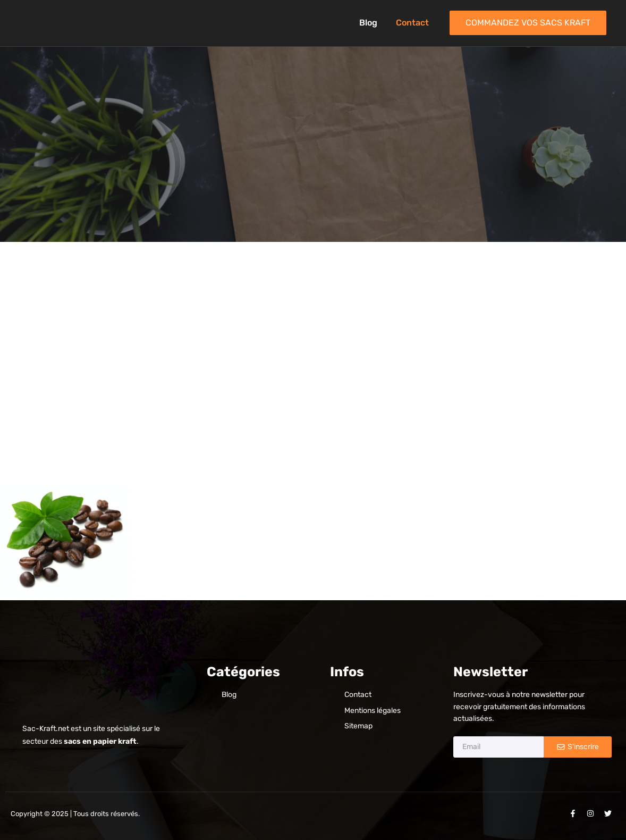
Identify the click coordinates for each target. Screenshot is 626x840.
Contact (412, 23)
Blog (368, 23)
